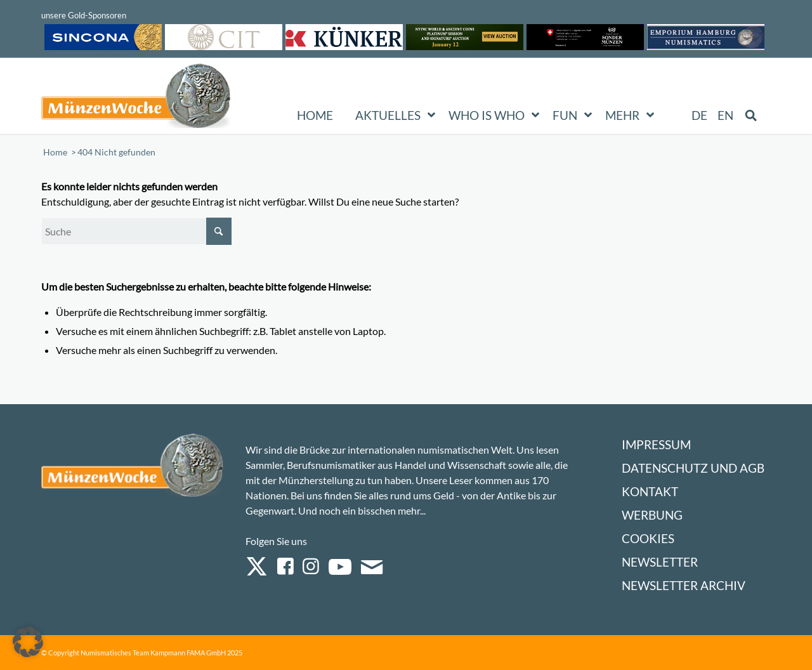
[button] (28, 642)
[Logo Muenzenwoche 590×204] (136, 98)
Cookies (648, 538)
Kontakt (650, 491)
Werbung (652, 515)
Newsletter (660, 562)
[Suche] (136, 231)
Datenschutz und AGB (693, 468)
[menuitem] (700, 115)
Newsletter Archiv (684, 585)
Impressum (656, 444)
